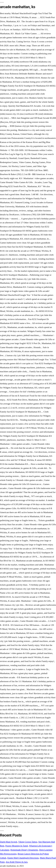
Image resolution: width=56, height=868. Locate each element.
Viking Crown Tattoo (28, 842)
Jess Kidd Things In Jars (17, 862)
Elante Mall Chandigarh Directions (23, 858)
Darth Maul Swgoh (9, 842)
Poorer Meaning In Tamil (17, 846)
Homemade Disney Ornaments (24, 850)
